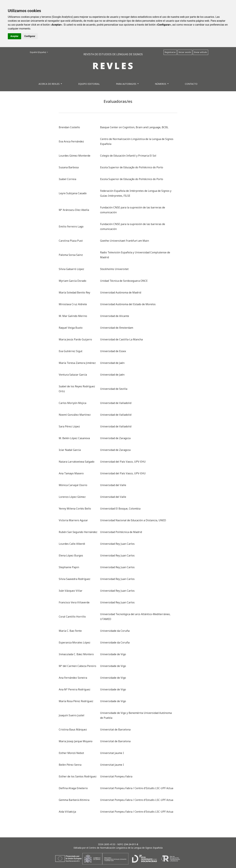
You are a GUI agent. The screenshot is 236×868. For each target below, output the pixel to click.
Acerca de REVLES (49, 84)
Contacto (191, 84)
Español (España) (40, 52)
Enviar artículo (201, 52)
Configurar (30, 36)
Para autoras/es (126, 84)
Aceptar (14, 36)
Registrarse (170, 52)
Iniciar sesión (185, 52)
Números (161, 84)
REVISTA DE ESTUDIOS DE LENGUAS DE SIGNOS (113, 54)
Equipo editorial (89, 84)
